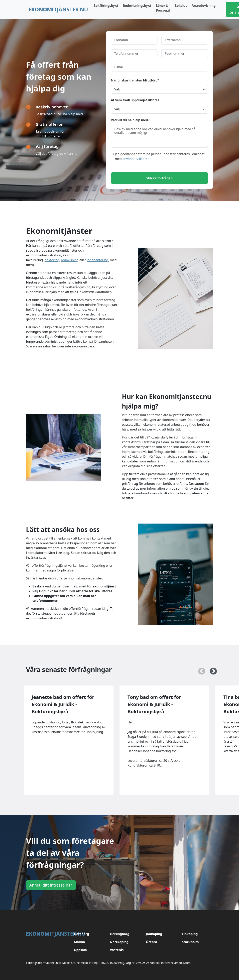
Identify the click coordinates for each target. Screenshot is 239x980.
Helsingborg (120, 934)
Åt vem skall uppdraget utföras (135, 100)
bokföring (52, 260)
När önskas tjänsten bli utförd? (135, 80)
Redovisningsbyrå (137, 6)
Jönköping (154, 934)
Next (211, 670)
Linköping (190, 934)
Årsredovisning (204, 6)
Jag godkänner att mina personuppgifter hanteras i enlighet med (158, 156)
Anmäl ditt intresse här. (51, 885)
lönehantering (98, 260)
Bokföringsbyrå (106, 6)
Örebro (151, 942)
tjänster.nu (58, 9)
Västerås (117, 950)
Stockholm (190, 942)
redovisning (70, 260)
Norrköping (119, 942)
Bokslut (181, 6)
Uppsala (80, 950)
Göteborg (81, 934)
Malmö (79, 942)
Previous (200, 670)
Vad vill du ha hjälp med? (130, 120)
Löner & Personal (163, 8)
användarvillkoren (136, 159)
